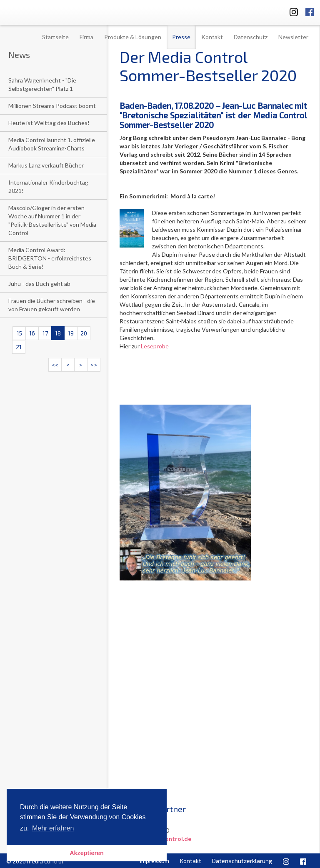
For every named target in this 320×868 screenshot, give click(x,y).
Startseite (55, 37)
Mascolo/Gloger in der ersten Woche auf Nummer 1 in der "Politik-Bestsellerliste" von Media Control (52, 220)
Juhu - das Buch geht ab (39, 284)
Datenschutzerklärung (242, 861)
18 (58, 333)
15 (19, 333)
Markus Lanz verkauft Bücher (46, 165)
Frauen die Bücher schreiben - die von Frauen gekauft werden (52, 305)
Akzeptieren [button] (87, 853)
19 (71, 333)
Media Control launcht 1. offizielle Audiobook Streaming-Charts (52, 144)
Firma (86, 37)
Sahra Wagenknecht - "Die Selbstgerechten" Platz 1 (42, 84)
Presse (181, 37)
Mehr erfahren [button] (53, 828)
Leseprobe (155, 346)
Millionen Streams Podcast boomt (52, 106)
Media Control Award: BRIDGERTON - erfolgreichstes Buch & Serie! (50, 258)
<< (55, 365)
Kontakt (212, 37)
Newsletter (293, 37)
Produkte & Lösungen (133, 37)
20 (84, 333)
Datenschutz (251, 37)
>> (94, 365)
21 (19, 347)
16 (32, 333)
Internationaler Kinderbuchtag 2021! (48, 186)
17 (45, 333)
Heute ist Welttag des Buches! (49, 123)
